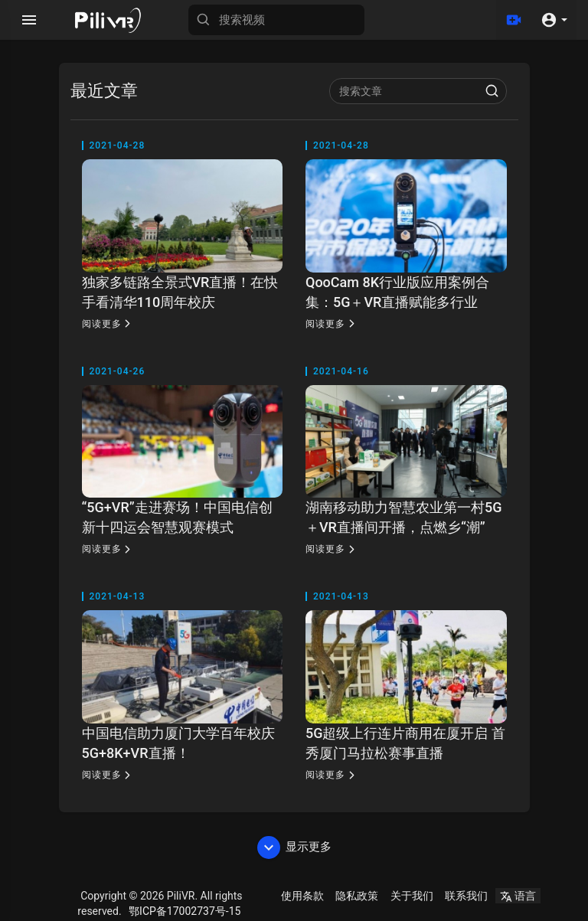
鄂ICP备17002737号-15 (185, 911)
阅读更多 (108, 324)
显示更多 (294, 848)
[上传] (514, 20)
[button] (554, 20)
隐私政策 (357, 896)
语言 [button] (518, 896)
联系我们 (466, 896)
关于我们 (412, 896)
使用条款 (302, 896)
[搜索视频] (276, 20)
